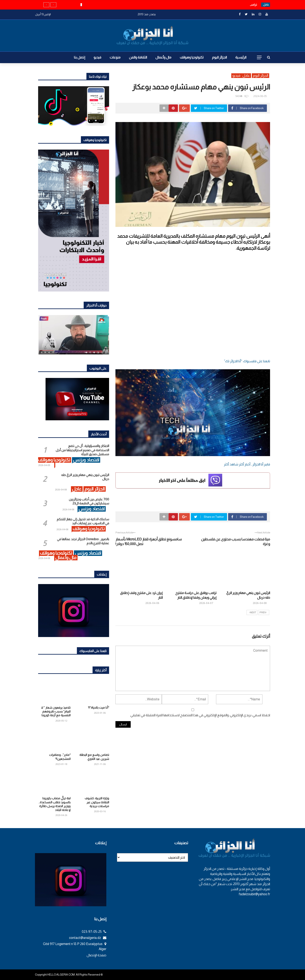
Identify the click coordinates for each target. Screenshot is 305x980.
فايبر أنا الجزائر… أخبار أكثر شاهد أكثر (247, 464)
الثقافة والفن (138, 57)
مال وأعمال (163, 57)
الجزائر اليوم (219, 57)
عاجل (246, 76)
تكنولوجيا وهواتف (192, 57)
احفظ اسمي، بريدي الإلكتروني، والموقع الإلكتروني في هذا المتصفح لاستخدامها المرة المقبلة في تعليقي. (200, 715)
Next (253, 613)
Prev (263, 613)
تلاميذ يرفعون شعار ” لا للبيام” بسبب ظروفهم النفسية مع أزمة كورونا (56, 711)
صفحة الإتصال (96, 955)
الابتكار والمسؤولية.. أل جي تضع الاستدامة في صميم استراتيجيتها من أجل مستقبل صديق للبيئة (82, 450)
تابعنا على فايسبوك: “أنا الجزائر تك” (247, 361)
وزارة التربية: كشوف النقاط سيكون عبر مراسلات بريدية (97, 802)
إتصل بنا (80, 57)
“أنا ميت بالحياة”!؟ (98, 708)
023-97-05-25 (94, 932)
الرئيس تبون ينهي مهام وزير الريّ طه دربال (230, 5)
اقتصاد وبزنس (86, 460)
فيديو (97, 57)
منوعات (115, 57)
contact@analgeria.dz (88, 938)
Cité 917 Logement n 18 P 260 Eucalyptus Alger (75, 946)
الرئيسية (241, 57)
